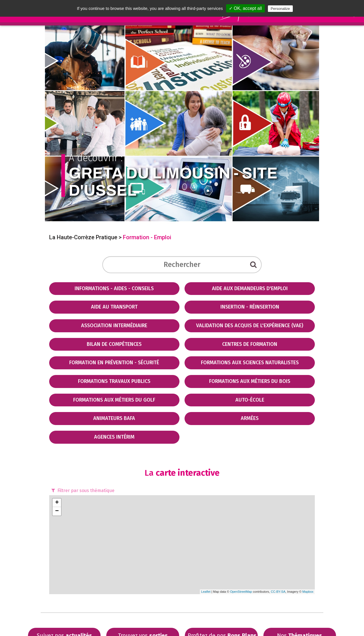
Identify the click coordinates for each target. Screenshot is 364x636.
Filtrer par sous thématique (82, 491)
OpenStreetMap (241, 592)
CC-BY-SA (278, 592)
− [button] (57, 511)
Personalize (280, 9)
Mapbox (308, 592)
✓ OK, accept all (245, 8)
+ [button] (57, 503)
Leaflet (206, 592)
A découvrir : (182, 175)
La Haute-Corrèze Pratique (83, 237)
